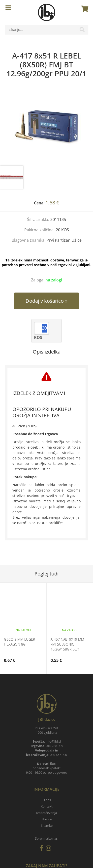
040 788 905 (54, 746)
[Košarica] (83, 9)
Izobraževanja (46, 813)
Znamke (47, 826)
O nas (47, 800)
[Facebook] (43, 849)
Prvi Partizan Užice (64, 240)
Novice (46, 819)
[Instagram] (50, 849)
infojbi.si (53, 741)
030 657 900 (58, 755)
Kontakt (47, 806)
